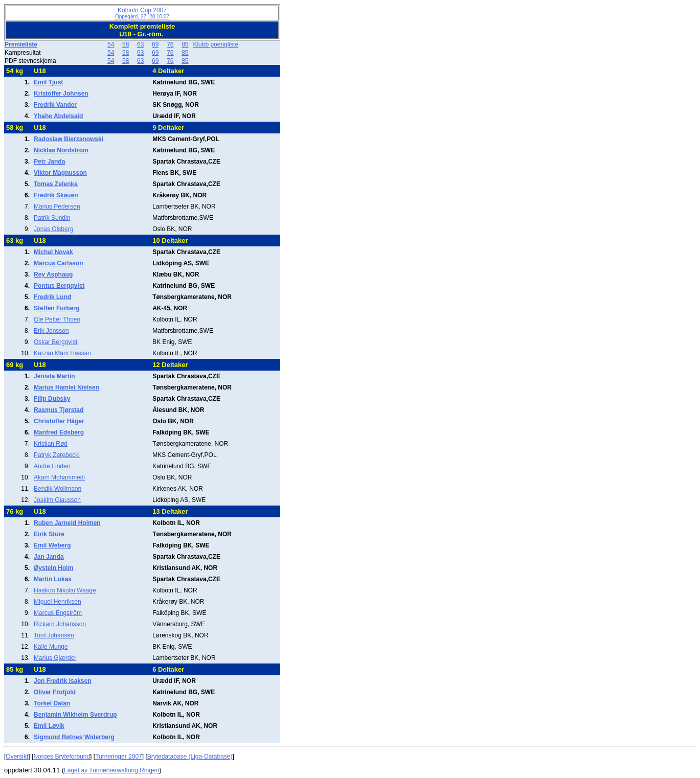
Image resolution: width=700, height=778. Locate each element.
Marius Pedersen (57, 207)
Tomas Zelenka (56, 184)
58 (126, 44)
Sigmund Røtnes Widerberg (74, 737)
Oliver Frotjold (55, 692)
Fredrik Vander (55, 105)
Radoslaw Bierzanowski (69, 139)
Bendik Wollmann (58, 489)
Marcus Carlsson (59, 263)
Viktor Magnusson (60, 173)
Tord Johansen (54, 635)
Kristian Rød (51, 444)
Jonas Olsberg (53, 229)
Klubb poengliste (216, 44)
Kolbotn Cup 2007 (142, 13)
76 (170, 44)
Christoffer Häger (59, 421)
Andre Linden (52, 466)
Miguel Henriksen (58, 602)
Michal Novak (53, 252)
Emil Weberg (52, 545)
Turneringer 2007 (119, 757)
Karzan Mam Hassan (62, 353)
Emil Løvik (49, 726)
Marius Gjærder (55, 658)
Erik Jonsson (51, 331)
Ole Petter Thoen (57, 319)
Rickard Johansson (60, 624)
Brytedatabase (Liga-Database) (190, 757)
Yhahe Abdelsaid (58, 116)
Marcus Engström (58, 613)
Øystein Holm (53, 568)
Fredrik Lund (52, 297)
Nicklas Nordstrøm (61, 150)
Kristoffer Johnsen (61, 94)
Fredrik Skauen (56, 195)
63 (140, 44)
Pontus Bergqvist (59, 286)
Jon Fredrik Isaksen (63, 681)
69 (155, 44)
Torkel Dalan (52, 703)
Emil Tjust (48, 82)
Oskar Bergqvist (55, 342)
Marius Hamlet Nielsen (66, 387)
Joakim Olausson (57, 500)
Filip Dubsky (52, 399)
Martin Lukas (53, 579)
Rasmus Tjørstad (59, 410)
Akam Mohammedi (59, 477)
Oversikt (17, 757)
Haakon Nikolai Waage (65, 590)
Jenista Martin (54, 376)
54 (111, 44)
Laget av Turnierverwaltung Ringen (111, 770)
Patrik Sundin (52, 218)
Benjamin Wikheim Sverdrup (75, 715)
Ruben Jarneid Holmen (67, 523)
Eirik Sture (49, 534)
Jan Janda (49, 557)
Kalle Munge (51, 647)
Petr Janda (49, 162)
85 (185, 44)
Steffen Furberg (57, 308)
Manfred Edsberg (59, 432)
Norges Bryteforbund (62, 757)
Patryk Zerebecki (57, 455)
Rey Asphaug (53, 274)
